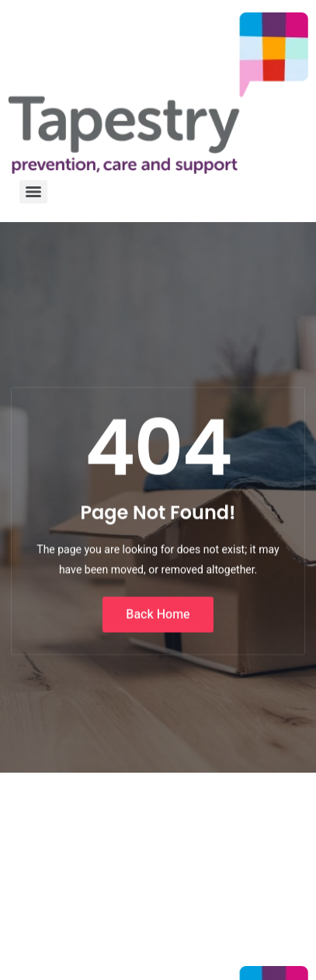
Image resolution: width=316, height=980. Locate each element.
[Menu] (33, 192)
